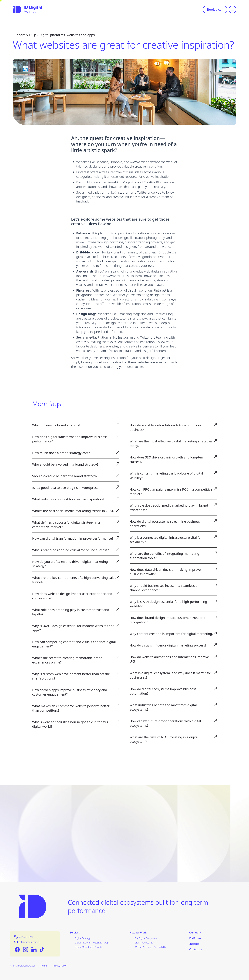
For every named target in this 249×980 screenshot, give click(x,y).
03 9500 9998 (26, 937)
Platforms (195, 938)
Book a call (215, 9)
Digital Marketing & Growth (89, 947)
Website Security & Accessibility (150, 947)
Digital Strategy (83, 938)
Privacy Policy (60, 966)
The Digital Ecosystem (146, 938)
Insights (194, 944)
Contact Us (196, 949)
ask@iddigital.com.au (30, 942)
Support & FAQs (25, 35)
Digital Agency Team (145, 943)
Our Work (195, 933)
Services (75, 933)
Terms (44, 966)
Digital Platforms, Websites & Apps (92, 943)
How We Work (138, 933)
